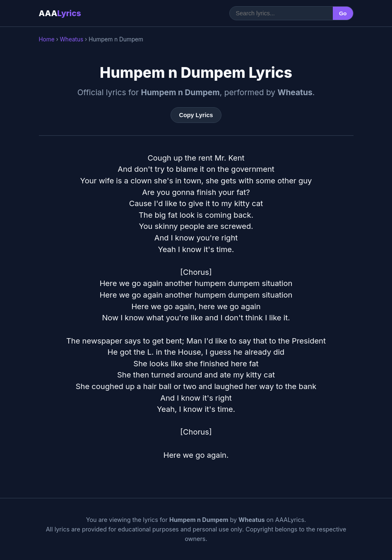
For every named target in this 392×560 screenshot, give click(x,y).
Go (343, 13)
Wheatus (71, 39)
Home (47, 39)
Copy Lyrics (196, 115)
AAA (60, 13)
